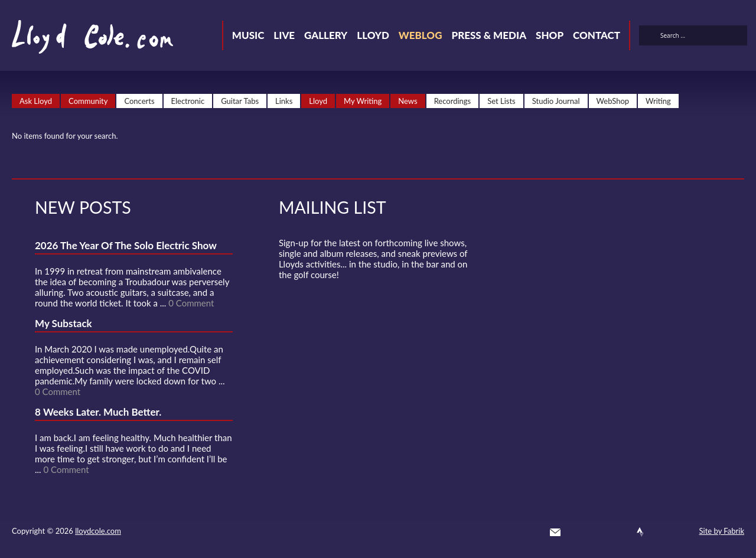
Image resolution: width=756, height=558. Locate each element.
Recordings (453, 101)
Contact (597, 35)
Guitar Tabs (240, 101)
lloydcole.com (98, 531)
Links (284, 101)
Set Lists (501, 101)
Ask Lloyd (36, 101)
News (408, 101)
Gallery (326, 35)
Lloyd (373, 35)
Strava (640, 532)
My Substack (63, 323)
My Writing (363, 101)
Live (284, 35)
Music (248, 35)
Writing (658, 101)
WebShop (613, 101)
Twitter (576, 532)
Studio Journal (556, 101)
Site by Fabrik (722, 531)
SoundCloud (619, 532)
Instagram (661, 532)
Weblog (421, 35)
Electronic (188, 101)
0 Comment (191, 303)
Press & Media (489, 35)
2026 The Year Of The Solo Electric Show (126, 245)
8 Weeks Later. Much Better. (98, 412)
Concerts (139, 101)
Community (88, 101)
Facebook (598, 532)
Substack (683, 532)
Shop (550, 35)
